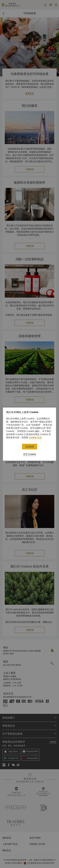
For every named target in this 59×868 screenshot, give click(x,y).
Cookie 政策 (35, 437)
